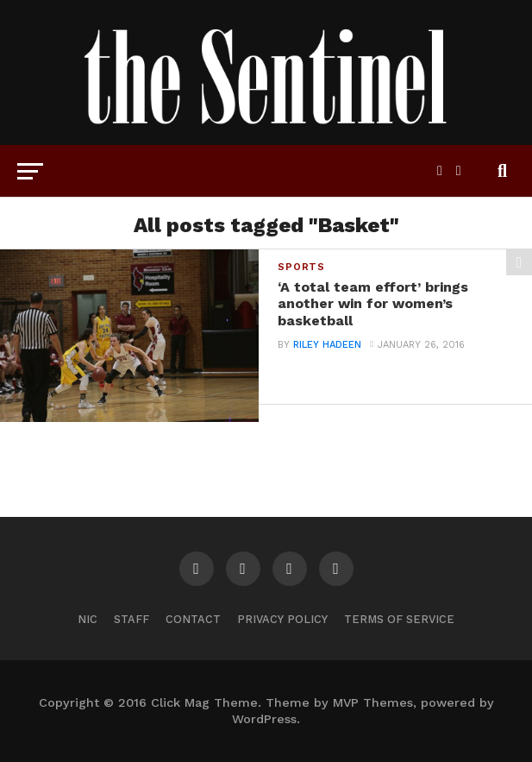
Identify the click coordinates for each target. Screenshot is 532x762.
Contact (193, 619)
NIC (88, 619)
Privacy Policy (282, 619)
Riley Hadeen (327, 345)
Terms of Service (399, 619)
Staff (131, 619)
